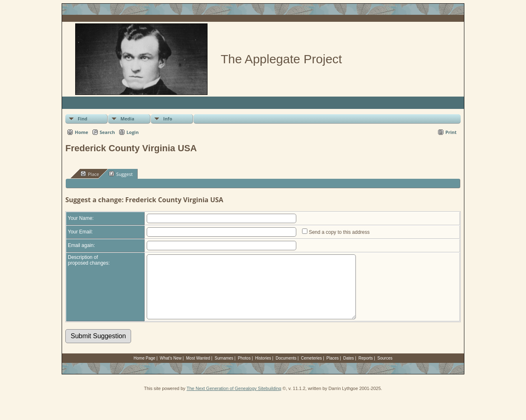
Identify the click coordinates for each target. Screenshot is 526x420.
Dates (348, 370)
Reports (366, 370)
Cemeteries (311, 370)
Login (133, 132)
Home (82, 132)
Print (451, 132)
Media (127, 119)
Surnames (224, 370)
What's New (171, 370)
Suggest (121, 174)
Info (168, 119)
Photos (244, 370)
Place (90, 174)
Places (332, 370)
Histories (263, 370)
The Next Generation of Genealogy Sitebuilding (234, 401)
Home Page (144, 370)
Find (83, 119)
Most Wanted (198, 370)
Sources (385, 370)
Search (107, 132)
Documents (286, 370)
